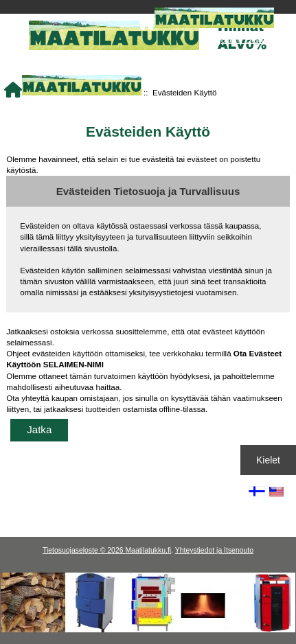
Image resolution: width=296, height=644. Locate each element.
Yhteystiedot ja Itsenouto (214, 550)
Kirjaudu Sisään (241, 39)
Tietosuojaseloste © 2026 (84, 550)
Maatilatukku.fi (148, 550)
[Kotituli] (148, 629)
